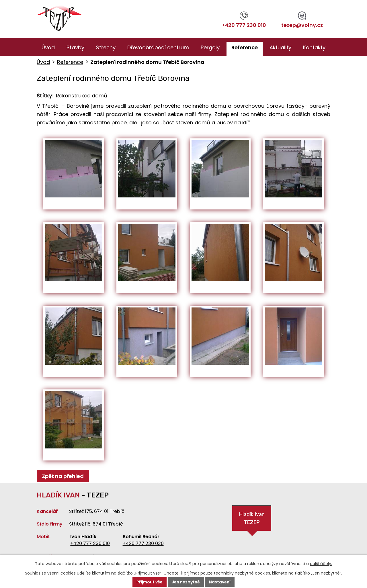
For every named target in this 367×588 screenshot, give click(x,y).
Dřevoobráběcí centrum (158, 47)
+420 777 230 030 (143, 543)
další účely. (321, 564)
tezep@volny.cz (302, 20)
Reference (245, 47)
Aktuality (280, 47)
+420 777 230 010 (244, 20)
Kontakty (314, 47)
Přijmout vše (150, 582)
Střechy (106, 47)
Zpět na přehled (63, 476)
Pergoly (210, 47)
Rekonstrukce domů (82, 96)
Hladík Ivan (252, 519)
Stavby (75, 47)
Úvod (48, 47)
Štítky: (45, 96)
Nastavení (220, 582)
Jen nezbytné (186, 582)
